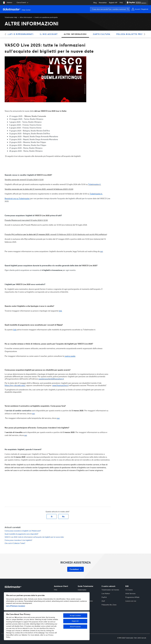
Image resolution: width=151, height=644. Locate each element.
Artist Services (130, 593)
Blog (95, 3)
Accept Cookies (75, 615)
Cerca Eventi (23, 2)
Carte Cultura (102, 34)
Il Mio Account (49, 34)
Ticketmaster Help (11, 17)
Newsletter (103, 3)
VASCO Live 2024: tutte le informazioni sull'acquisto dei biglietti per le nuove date (34, 537)
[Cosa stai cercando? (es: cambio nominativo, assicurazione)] (110, 9)
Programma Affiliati (132, 597)
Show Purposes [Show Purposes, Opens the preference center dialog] (75, 627)
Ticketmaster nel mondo (110, 590)
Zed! (103, 601)
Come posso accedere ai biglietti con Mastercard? (23, 531)
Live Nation (106, 593)
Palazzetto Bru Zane (109, 605)
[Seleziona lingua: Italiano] (7, 3)
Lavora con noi (131, 601)
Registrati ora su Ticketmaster (17, 198)
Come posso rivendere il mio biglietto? (18, 540)
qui (102, 251)
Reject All (75, 621)
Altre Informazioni (26, 17)
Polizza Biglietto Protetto (133, 34)
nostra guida (70, 356)
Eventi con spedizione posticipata (46, 17)
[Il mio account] (140, 9)
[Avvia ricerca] (149, 5)
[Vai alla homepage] (17, 9)
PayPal (104, 597)
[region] (47, 616)
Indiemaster (82, 590)
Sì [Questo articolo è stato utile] (52, 516)
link (60, 311)
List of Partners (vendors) (16, 606)
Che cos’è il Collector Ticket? (15, 543)
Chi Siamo (129, 590)
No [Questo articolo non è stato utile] (63, 516)
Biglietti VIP (113, 3)
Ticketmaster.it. (95, 184)
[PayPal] (137, 3)
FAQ (121, 3)
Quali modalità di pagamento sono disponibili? (21, 534)
